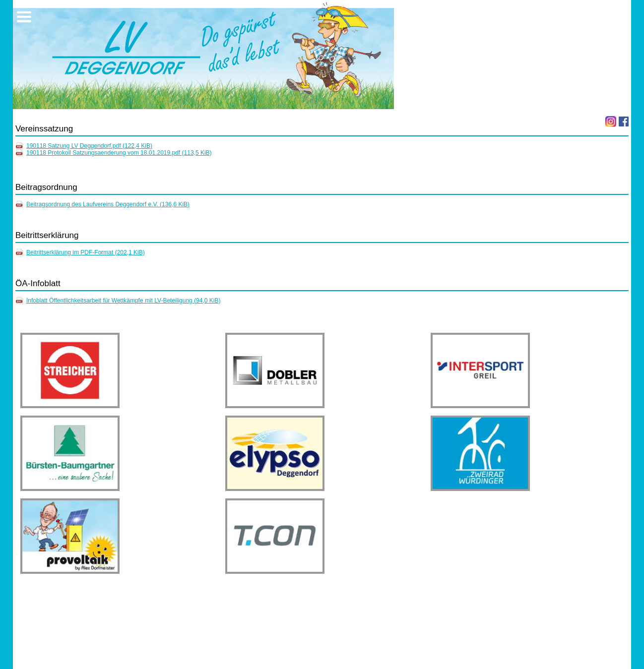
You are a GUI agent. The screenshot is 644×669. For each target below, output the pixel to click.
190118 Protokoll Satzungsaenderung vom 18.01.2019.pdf (119, 153)
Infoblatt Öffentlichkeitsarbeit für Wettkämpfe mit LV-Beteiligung (124, 301)
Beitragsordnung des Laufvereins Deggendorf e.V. (108, 204)
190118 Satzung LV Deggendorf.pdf (89, 146)
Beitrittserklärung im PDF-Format (86, 252)
